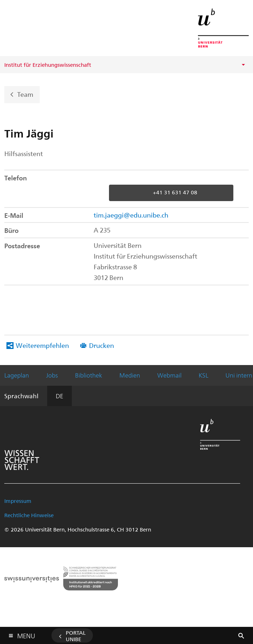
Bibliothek (89, 375)
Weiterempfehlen (42, 345)
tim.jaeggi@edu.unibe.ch (131, 215)
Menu (26, 634)
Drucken (101, 345)
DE (59, 396)
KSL (204, 375)
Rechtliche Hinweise (29, 515)
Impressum (18, 501)
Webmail (169, 375)
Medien (130, 375)
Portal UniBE (76, 636)
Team (25, 94)
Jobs (52, 375)
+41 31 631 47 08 (175, 192)
